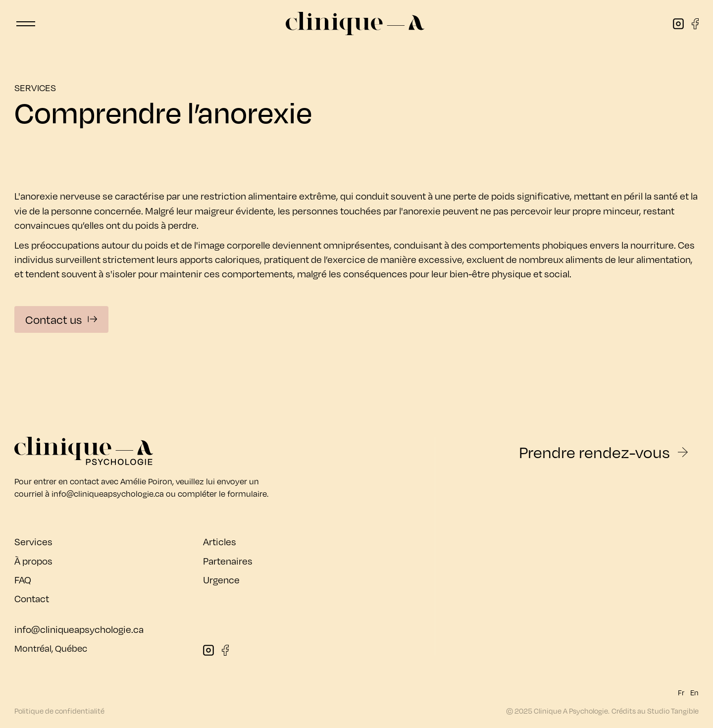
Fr (681, 693)
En (694, 693)
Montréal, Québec (51, 648)
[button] (26, 24)
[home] (355, 24)
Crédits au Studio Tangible (655, 711)
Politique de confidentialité (59, 711)
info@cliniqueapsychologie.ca (108, 494)
